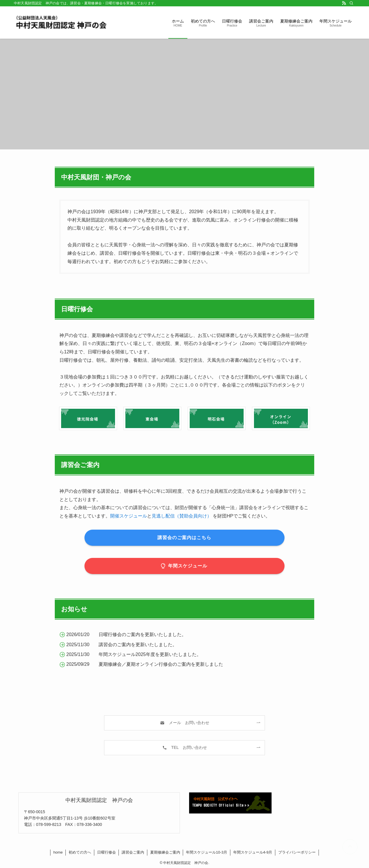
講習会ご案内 (133, 852)
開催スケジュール (129, 516)
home (58, 852)
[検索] (351, 3)
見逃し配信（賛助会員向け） (182, 516)
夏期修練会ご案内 (165, 852)
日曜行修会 (107, 852)
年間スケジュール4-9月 (253, 852)
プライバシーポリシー (297, 852)
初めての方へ (80, 852)
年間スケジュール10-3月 (207, 852)
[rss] (344, 3)
